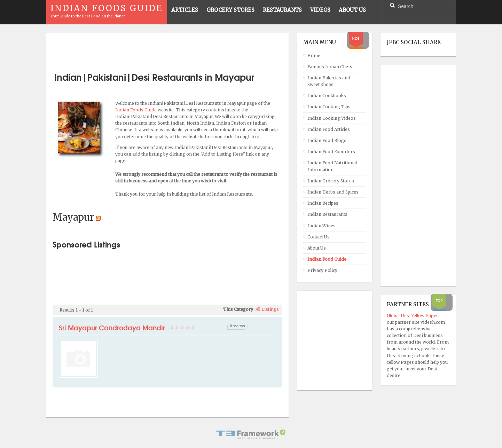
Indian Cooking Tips (329, 107)
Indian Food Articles (329, 129)
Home (314, 56)
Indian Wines (321, 226)
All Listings (267, 309)
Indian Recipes (323, 203)
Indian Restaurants (327, 214)
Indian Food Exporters (331, 152)
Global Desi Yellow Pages (413, 316)
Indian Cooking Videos (332, 118)
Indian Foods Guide (136, 110)
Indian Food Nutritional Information (332, 166)
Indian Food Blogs (327, 140)
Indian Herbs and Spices (333, 192)
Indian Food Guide (327, 259)
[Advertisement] (167, 50)
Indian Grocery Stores (331, 181)
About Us (317, 248)
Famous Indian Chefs (330, 67)
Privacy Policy (322, 270)
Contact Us (319, 237)
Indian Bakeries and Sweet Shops (329, 81)
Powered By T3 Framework (251, 434)
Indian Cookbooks (327, 96)
